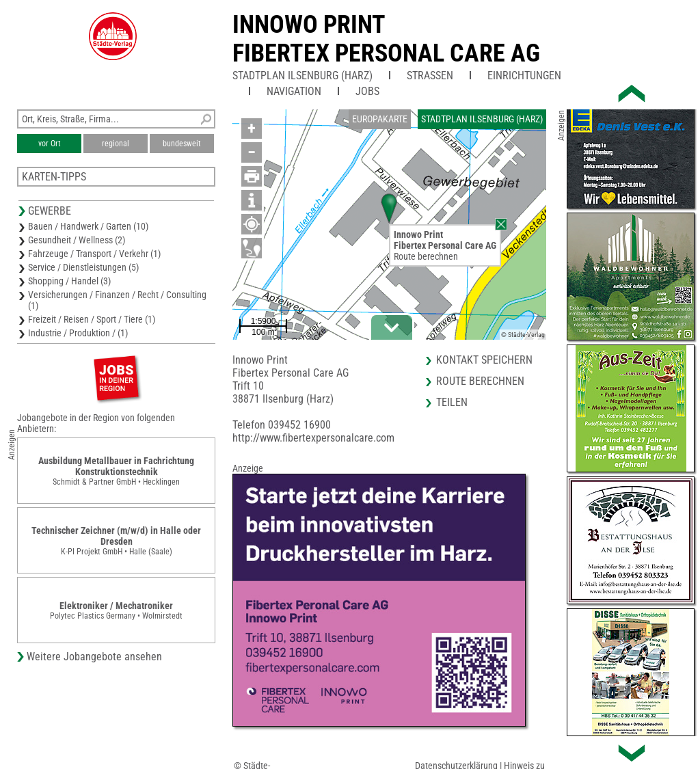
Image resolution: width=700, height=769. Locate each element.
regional (116, 144)
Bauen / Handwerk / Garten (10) (88, 226)
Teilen (452, 402)
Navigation (294, 91)
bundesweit (182, 144)
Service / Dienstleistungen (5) (83, 267)
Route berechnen (426, 256)
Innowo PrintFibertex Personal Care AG (386, 39)
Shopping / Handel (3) (69, 281)
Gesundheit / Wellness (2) (77, 240)
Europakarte (380, 119)
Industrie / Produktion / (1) (78, 333)
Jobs (367, 91)
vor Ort (50, 144)
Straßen (430, 76)
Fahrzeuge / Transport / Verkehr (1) (94, 254)
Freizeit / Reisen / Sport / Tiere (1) (92, 319)
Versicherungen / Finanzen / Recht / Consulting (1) (117, 300)
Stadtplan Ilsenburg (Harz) (302, 76)
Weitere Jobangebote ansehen (94, 657)
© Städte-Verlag (523, 335)
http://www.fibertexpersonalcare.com (313, 438)
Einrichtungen (524, 76)
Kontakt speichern (484, 360)
